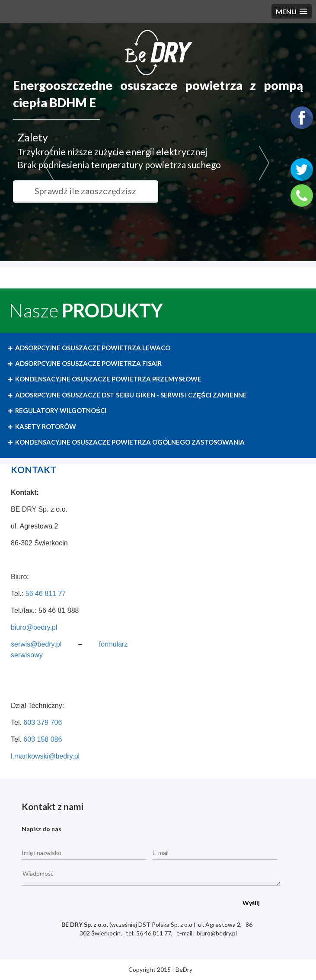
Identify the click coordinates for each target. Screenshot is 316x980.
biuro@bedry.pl (34, 627)
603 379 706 (43, 722)
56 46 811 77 (46, 594)
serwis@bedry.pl (36, 644)
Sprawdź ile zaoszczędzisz (103, 191)
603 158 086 (43, 739)
